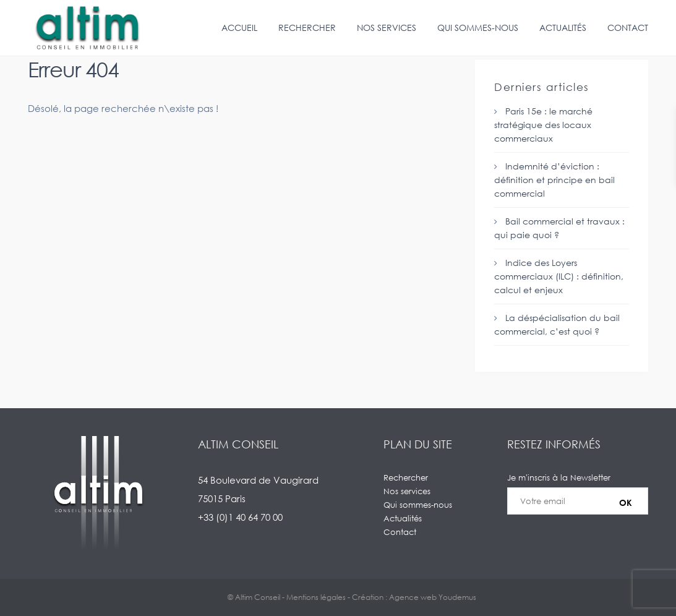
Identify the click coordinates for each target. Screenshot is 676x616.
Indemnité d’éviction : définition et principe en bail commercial (554, 180)
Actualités (563, 28)
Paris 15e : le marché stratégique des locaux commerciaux (543, 125)
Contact (628, 28)
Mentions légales (316, 597)
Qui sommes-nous (478, 28)
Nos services (387, 28)
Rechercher (307, 28)
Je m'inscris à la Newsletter (578, 501)
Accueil (239, 28)
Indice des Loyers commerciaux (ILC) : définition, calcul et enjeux (559, 276)
